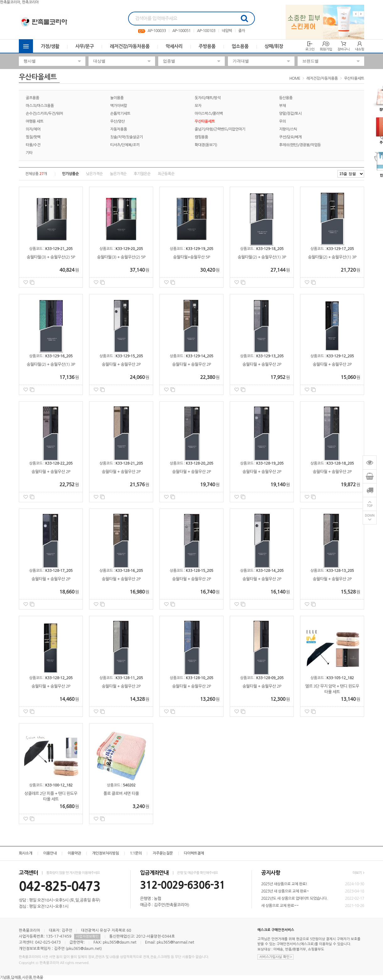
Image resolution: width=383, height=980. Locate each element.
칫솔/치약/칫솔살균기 (127, 137)
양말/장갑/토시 (290, 114)
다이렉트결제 (194, 853)
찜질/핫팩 (33, 137)
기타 (29, 153)
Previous (356, 14)
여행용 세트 (35, 121)
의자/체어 (33, 129)
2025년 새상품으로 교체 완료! (284, 884)
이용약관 (74, 853)
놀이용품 (117, 98)
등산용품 (286, 98)
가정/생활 (50, 46)
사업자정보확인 (87, 937)
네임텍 (227, 31)
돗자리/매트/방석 (208, 98)
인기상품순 (70, 174)
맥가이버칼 (119, 106)
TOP (370, 506)
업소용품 (240, 46)
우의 (282, 121)
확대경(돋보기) (206, 145)
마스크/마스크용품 (40, 106)
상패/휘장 (274, 46)
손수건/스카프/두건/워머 (44, 114)
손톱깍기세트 (120, 114)
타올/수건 (33, 145)
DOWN (370, 516)
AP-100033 (157, 31)
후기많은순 (142, 174)
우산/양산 (118, 121)
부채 (282, 106)
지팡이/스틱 (288, 129)
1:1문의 (136, 853)
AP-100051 (181, 31)
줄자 (242, 31)
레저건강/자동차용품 (130, 46)
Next (361, 14)
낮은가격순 (94, 174)
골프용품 (32, 98)
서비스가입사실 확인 (275, 957)
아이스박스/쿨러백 (209, 114)
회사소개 (26, 853)
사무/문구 (85, 46)
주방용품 (207, 46)
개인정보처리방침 (105, 853)
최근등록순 (166, 174)
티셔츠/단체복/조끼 (125, 145)
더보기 (358, 873)
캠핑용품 (201, 137)
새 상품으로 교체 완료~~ (280, 906)
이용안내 (50, 853)
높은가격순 (118, 174)
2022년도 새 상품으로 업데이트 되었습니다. (294, 898)
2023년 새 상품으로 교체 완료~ (285, 891)
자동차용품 (119, 129)
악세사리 (174, 46)
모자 (198, 106)
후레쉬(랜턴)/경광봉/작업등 (300, 145)
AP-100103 (206, 31)
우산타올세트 (354, 78)
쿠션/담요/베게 (290, 137)
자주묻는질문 (163, 853)
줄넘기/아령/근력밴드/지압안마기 (220, 129)
